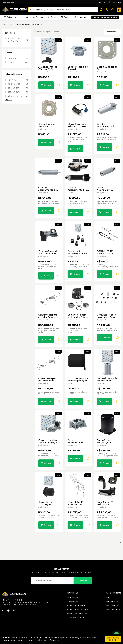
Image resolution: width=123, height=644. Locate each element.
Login (109, 591)
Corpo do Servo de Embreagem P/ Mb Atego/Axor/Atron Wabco (77, 374)
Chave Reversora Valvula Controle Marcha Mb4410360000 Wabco (76, 127)
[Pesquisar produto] (96, 9)
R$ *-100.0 (18, 81)
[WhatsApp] (101, 10)
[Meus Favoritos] (112, 10)
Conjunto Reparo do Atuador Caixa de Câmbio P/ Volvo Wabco (78, 312)
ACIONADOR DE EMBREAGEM (30, 25)
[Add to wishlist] (58, 87)
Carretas (38, 18)
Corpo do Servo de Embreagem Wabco (107, 374)
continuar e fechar (113, 639)
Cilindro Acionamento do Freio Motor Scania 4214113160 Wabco (107, 127)
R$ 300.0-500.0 (18, 93)
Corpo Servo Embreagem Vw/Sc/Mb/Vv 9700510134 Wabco (48, 498)
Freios (52, 18)
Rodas (65, 18)
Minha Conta (102, 2)
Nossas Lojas (72, 595)
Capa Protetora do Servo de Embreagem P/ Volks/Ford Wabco (77, 70)
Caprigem (18, 60)
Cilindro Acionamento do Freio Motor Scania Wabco (48, 189)
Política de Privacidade (77, 603)
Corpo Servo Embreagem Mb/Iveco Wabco (105, 436)
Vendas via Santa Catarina (105, 18)
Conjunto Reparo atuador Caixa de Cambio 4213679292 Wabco (49, 312)
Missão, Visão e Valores (77, 607)
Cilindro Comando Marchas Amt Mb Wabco (48, 250)
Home (4, 25)
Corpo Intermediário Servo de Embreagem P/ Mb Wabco (78, 436)
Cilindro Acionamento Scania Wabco (104, 189)
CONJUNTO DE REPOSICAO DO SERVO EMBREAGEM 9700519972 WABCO (107, 250)
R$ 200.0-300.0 (18, 89)
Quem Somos (73, 591)
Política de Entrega (76, 599)
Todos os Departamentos (16, 18)
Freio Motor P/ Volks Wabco (78, 498)
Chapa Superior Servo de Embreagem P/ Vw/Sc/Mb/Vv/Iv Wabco (46, 127)
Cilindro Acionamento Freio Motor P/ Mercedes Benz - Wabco (78, 189)
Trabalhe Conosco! (8, 2)
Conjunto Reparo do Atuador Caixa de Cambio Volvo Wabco (107, 312)
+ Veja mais (8, 101)
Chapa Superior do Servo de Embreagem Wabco (107, 70)
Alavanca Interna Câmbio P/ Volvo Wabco (47, 70)
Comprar (47, 87)
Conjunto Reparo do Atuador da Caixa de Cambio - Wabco (49, 374)
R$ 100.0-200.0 (18, 85)
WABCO (12, 25)
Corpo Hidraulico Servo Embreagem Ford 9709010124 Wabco (48, 436)
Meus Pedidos (117, 2)
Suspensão (80, 18)
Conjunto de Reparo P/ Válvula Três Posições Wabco (78, 250)
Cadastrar (83, 575)
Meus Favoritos (113, 603)
